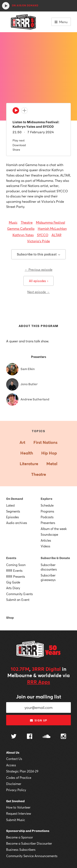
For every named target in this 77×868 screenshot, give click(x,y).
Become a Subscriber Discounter (29, 843)
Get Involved (15, 801)
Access (11, 765)
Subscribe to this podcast (38, 254)
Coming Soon (16, 565)
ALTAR (56, 235)
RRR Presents (16, 576)
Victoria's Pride (38, 241)
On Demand (15, 499)
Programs (47, 511)
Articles (46, 540)
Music (13, 222)
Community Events (20, 594)
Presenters (48, 523)
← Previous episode (38, 270)
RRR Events (14, 571)
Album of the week (54, 529)
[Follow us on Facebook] (30, 737)
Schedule (47, 505)
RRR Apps (39, 682)
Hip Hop (49, 453)
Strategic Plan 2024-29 (22, 771)
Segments (13, 511)
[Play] (16, 112)
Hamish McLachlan (52, 228)
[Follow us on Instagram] (63, 737)
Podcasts (47, 517)
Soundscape (49, 534)
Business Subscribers (21, 850)
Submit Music (16, 820)
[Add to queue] (24, 110)
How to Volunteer (18, 807)
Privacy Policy (16, 790)
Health (27, 453)
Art (22, 442)
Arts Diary (13, 588)
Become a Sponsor (20, 837)
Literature (29, 464)
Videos (45, 546)
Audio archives (17, 523)
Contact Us (14, 759)
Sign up (38, 720)
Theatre (27, 222)
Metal (52, 464)
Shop (10, 618)
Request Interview (19, 813)
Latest (10, 505)
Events (11, 558)
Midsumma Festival (51, 222)
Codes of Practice (19, 778)
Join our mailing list (39, 697)
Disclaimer (14, 784)
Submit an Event (18, 600)
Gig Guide (13, 582)
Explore (47, 499)
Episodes (13, 517)
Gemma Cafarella (21, 228)
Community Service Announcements (32, 856)
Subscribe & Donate (55, 558)
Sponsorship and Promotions (28, 831)
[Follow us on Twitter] (14, 737)
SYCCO (43, 235)
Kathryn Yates (23, 235)
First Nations (45, 442)
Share (16, 150)
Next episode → (38, 292)
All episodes (38, 281)
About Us (13, 753)
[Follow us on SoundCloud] (47, 737)
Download (19, 145)
